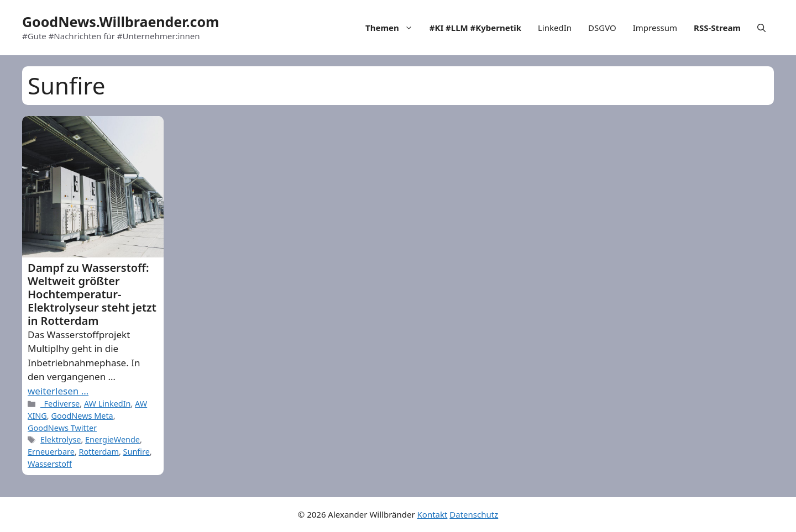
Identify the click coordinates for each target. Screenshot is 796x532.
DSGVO (602, 28)
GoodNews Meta (82, 416)
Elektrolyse (61, 439)
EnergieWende (112, 439)
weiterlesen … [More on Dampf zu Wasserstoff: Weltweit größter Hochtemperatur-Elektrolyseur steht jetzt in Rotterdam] (58, 391)
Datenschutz (474, 514)
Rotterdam (99, 452)
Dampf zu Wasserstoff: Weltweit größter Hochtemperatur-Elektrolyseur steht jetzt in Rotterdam (92, 294)
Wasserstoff (50, 464)
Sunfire (137, 452)
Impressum (655, 28)
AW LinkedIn (108, 404)
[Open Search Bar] (761, 28)
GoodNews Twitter (62, 428)
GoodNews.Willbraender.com (121, 22)
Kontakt (433, 514)
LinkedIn (555, 28)
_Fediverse (60, 404)
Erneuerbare (51, 452)
